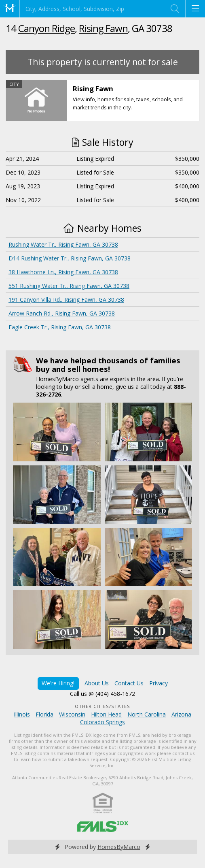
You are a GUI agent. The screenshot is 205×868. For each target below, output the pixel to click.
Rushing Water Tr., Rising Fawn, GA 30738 (63, 244)
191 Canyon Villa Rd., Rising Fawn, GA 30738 (66, 300)
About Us (97, 683)
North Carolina (147, 714)
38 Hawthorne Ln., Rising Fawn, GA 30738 (63, 272)
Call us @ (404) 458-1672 (102, 694)
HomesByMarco (119, 847)
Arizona (181, 714)
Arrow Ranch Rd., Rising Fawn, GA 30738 (62, 313)
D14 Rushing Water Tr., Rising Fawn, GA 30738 (70, 258)
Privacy (159, 683)
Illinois (22, 714)
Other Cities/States (102, 706)
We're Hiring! (58, 683)
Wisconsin (72, 714)
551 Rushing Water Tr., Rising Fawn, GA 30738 (69, 286)
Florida (44, 714)
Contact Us (129, 683)
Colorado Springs (102, 722)
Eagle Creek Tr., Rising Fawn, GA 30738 (60, 327)
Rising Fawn (103, 28)
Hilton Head (106, 714)
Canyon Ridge (46, 28)
